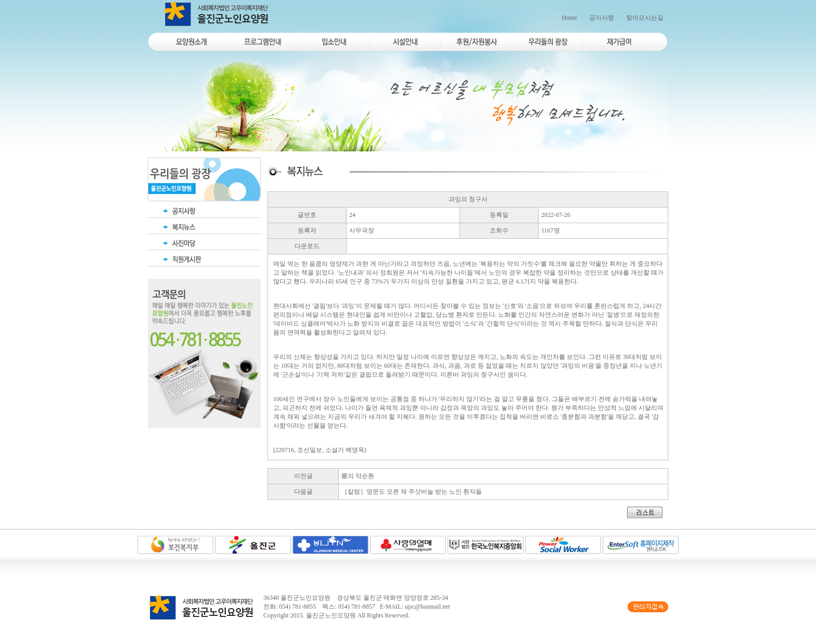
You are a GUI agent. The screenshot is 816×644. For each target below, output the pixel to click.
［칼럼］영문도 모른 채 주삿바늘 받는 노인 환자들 (412, 492)
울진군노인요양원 (331, 615)
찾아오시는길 (645, 18)
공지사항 (602, 18)
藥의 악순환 (358, 476)
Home (570, 18)
